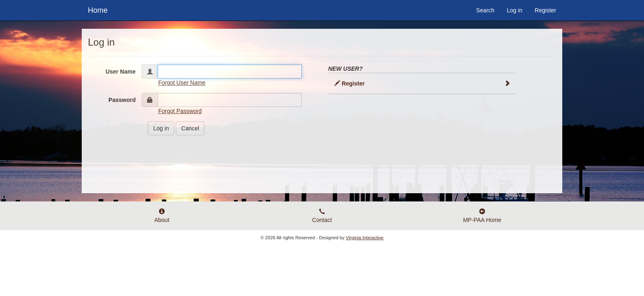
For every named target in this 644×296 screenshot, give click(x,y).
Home (98, 9)
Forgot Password (180, 111)
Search (485, 10)
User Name (121, 72)
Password (122, 100)
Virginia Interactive (365, 238)
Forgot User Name (182, 83)
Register (545, 10)
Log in (515, 10)
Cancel (190, 128)
